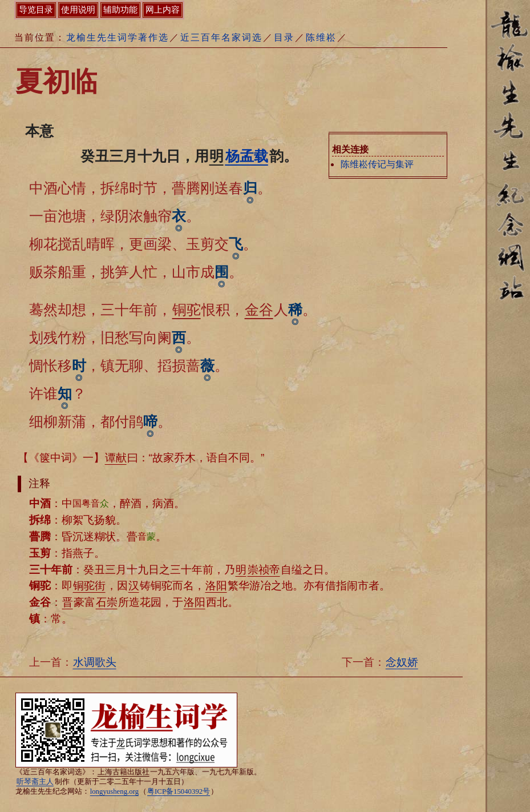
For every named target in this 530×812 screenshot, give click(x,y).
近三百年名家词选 (221, 37)
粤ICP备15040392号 (179, 791)
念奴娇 (402, 662)
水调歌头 (95, 662)
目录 (284, 37)
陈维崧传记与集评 (377, 164)
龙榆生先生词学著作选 (118, 37)
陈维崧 (321, 37)
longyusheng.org (114, 791)
